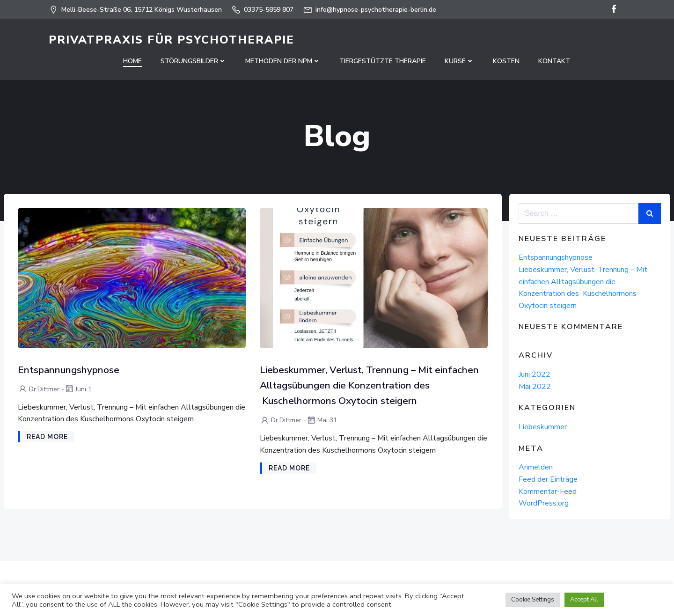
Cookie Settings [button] (533, 600)
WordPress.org (544, 503)
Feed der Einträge (548, 479)
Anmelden (536, 467)
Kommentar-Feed (548, 491)
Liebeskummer (543, 427)
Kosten (506, 61)
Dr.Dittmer (39, 389)
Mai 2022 (535, 387)
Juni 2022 (535, 374)
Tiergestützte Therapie (383, 61)
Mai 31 (322, 420)
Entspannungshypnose (556, 257)
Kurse (459, 61)
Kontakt (554, 61)
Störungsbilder (194, 61)
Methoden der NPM (283, 61)
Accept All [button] (584, 600)
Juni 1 (78, 389)
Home (132, 61)
